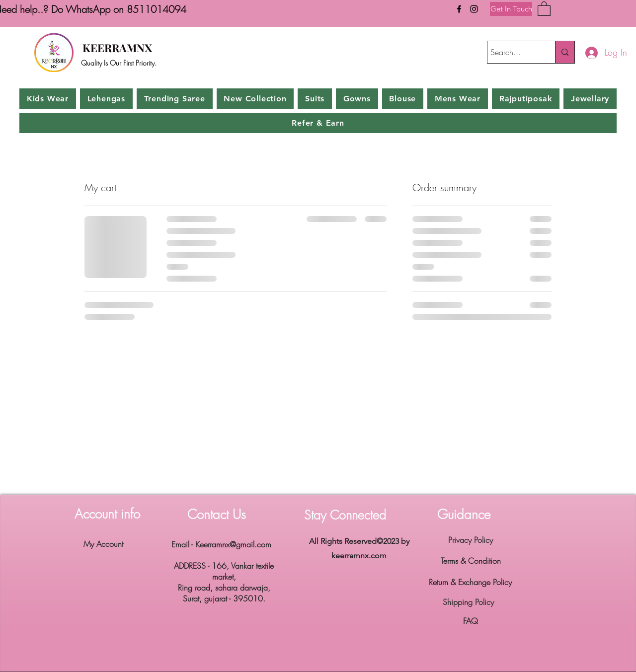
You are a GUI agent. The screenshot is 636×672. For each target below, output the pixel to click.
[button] (544, 8)
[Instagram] (474, 9)
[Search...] (512, 52)
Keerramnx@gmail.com (233, 544)
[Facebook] (459, 9)
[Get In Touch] (511, 9)
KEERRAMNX (117, 48)
